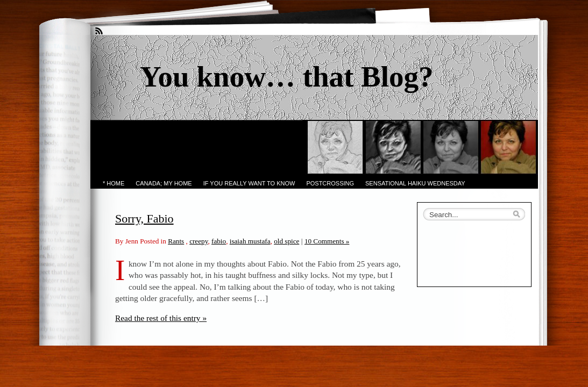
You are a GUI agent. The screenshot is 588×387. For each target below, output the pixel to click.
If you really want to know (249, 183)
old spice (286, 241)
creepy (199, 241)
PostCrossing (330, 183)
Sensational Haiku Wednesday (415, 183)
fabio (219, 241)
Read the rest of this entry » (161, 318)
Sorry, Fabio (144, 218)
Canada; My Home (164, 183)
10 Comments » (327, 241)
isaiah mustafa (250, 241)
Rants (176, 241)
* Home (114, 183)
